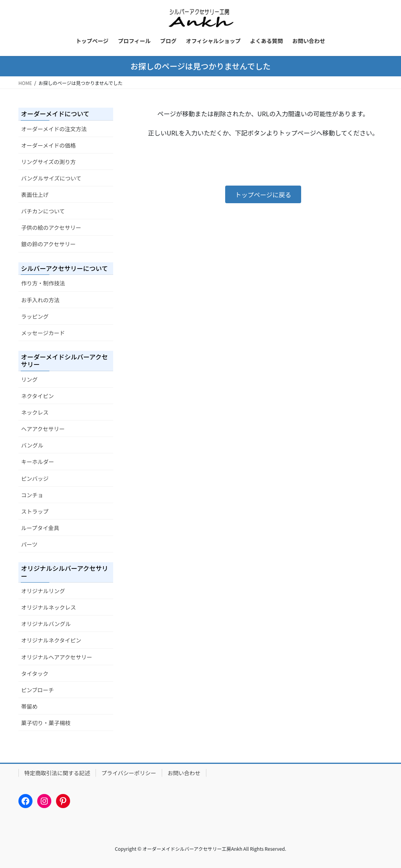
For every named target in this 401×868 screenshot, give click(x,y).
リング (29, 379)
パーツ (29, 544)
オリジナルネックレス (49, 607)
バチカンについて (43, 211)
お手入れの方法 (40, 300)
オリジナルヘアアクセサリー (57, 657)
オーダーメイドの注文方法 (54, 129)
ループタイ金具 (40, 528)
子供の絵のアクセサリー (51, 227)
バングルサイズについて (51, 178)
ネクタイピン (37, 396)
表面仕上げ (35, 195)
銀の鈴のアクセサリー (48, 244)
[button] (263, 194)
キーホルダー (38, 462)
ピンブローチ (38, 690)
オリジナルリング (43, 591)
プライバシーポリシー (129, 773)
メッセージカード (43, 333)
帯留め (29, 706)
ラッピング (35, 316)
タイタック (35, 673)
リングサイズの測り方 (49, 162)
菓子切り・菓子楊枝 (46, 723)
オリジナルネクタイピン (51, 640)
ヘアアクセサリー (43, 429)
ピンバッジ (35, 478)
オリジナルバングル (46, 624)
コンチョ (32, 495)
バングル (32, 445)
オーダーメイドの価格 (48, 145)
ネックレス (35, 412)
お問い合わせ (184, 773)
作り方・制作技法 (43, 283)
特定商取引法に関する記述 (57, 773)
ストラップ (35, 511)
